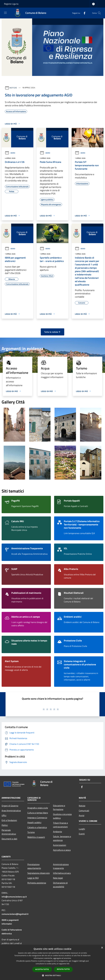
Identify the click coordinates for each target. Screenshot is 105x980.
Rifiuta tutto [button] (63, 969)
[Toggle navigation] (5, 13)
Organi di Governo (10, 806)
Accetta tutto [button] (42, 969)
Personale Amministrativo (9, 832)
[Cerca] (99, 13)
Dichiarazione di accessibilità (60, 885)
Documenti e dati (9, 839)
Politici (5, 825)
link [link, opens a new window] (68, 964)
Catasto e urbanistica (37, 827)
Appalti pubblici (34, 822)
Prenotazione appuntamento (34, 866)
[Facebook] (83, 13)
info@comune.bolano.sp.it (14, 897)
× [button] (102, 948)
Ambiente (57, 832)
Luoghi (82, 829)
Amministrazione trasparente (61, 866)
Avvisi (10, 153)
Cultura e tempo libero (38, 813)
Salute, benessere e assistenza (62, 838)
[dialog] (52, 962)
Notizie (13, 88)
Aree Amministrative (11, 811)
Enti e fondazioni (9, 820)
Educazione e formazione (59, 807)
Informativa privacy (62, 873)
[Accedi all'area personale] (93, 4)
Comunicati (84, 811)
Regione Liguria (11, 4)
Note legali (58, 878)
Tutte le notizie (52, 332)
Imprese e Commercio (37, 818)
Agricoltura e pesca (62, 850)
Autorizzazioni (60, 845)
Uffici (4, 815)
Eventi (82, 834)
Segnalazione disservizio (39, 873)
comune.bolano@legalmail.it (15, 914)
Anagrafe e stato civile (38, 808)
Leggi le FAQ (33, 878)
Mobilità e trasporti (36, 837)
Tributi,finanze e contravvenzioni (60, 825)
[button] (52, 975)
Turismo (31, 832)
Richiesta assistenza (37, 883)
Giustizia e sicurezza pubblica (62, 816)
